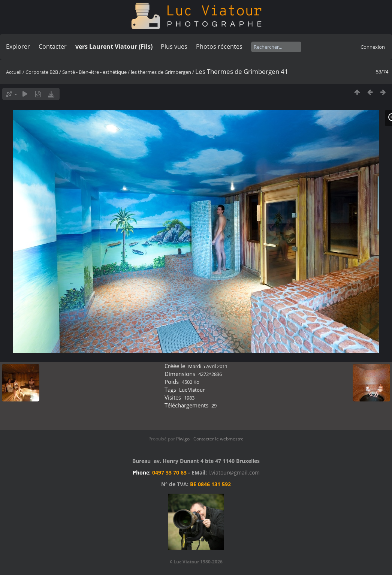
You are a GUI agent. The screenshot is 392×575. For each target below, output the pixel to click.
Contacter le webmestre (218, 439)
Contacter (53, 46)
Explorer (18, 46)
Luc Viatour (192, 390)
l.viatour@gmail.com (234, 472)
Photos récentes (219, 46)
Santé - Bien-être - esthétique (94, 72)
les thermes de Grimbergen (161, 72)
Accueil (14, 72)
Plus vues (174, 46)
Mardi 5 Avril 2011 (208, 366)
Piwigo (183, 439)
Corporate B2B (42, 72)
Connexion (373, 47)
